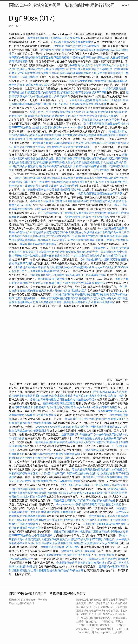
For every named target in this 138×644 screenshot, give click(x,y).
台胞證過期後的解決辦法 (56, 539)
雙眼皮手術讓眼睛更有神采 (44, 252)
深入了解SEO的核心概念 (76, 485)
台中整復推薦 (95, 116)
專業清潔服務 (20, 61)
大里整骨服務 (55, 147)
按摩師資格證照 (18, 92)
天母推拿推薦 (35, 116)
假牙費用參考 (59, 279)
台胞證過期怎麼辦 (54, 232)
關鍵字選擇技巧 (95, 532)
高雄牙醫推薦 (22, 423)
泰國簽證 (28, 493)
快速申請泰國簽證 (52, 178)
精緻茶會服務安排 (82, 182)
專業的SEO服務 (53, 135)
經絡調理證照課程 (67, 92)
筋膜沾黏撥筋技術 (89, 473)
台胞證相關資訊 (91, 162)
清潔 (80, 193)
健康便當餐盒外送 (56, 555)
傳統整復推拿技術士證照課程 (29, 209)
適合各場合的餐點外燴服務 (30, 267)
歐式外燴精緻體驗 (99, 50)
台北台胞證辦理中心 (58, 267)
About (126, 5)
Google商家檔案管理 (73, 427)
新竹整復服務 (41, 570)
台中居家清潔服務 (28, 77)
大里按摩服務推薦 (49, 256)
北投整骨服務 (121, 69)
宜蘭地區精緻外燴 (86, 73)
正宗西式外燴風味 (110, 567)
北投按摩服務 (111, 116)
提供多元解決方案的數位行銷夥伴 (95, 442)
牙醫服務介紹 (20, 446)
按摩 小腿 (28, 182)
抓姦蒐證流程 (93, 450)
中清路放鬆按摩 (51, 512)
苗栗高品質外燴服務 (32, 135)
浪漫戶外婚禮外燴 (102, 69)
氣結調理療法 (52, 271)
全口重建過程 (70, 135)
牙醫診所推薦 (89, 112)
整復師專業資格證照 (79, 159)
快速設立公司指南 (115, 124)
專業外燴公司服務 (41, 201)
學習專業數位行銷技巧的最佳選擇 (71, 69)
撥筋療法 (84, 298)
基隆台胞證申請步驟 (76, 50)
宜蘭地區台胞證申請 (91, 256)
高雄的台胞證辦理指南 (28, 178)
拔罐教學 (116, 493)
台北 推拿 (123, 65)
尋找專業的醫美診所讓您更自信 (57, 166)
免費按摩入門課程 (75, 501)
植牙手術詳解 (99, 159)
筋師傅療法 (99, 283)
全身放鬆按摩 (60, 96)
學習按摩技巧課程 (60, 283)
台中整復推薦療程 (104, 555)
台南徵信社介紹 (74, 46)
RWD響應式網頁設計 (81, 65)
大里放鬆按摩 (86, 42)
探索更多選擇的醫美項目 (42, 92)
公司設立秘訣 (101, 170)
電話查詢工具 (79, 291)
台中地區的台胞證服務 (82, 100)
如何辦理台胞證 (100, 58)
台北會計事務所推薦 (110, 112)
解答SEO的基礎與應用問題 (30, 236)
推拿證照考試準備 (49, 139)
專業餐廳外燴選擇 (73, 178)
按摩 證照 (122, 201)
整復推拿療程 (81, 201)
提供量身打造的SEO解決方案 (78, 551)
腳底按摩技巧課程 (33, 489)
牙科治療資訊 (57, 112)
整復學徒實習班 (70, 298)
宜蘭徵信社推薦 (48, 520)
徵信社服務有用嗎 (96, 104)
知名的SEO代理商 (40, 275)
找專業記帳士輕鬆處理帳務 (85, 81)
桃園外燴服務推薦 (46, 442)
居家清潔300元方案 (105, 65)
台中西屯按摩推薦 (79, 240)
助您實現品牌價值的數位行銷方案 (103, 193)
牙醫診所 (46, 104)
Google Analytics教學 (71, 127)
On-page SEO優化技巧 (105, 267)
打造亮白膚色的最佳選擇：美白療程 (54, 302)
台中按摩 (119, 396)
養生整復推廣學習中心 (46, 481)
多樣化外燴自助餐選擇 (100, 232)
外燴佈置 (63, 104)
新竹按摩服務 (120, 240)
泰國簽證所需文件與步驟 (99, 178)
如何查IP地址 (76, 493)
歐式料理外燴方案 (115, 532)
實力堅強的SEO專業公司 (60, 236)
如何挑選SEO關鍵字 (26, 567)
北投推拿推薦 (101, 182)
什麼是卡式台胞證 (19, 73)
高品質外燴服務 (51, 543)
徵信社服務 (71, 419)
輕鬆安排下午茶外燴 (29, 512)
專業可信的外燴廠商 (85, 396)
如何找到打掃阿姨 (81, 267)
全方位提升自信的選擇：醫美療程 (58, 473)
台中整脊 (59, 46)
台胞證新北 (32, 166)
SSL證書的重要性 (70, 186)
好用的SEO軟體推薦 (26, 139)
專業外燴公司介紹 (106, 100)
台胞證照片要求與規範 (45, 127)
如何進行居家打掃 (64, 294)
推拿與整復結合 (40, 407)
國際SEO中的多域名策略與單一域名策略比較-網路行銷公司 (62, 5)
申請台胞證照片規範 (115, 89)
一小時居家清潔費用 (48, 298)
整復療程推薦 (51, 403)
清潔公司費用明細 (118, 159)
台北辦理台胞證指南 (63, 275)
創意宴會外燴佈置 (105, 213)
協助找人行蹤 (73, 112)
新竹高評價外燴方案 (79, 555)
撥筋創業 (38, 232)
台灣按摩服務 (90, 504)
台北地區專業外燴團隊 (33, 516)
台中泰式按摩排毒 (101, 485)
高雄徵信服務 (17, 166)
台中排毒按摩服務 (94, 124)
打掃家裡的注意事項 (39, 69)
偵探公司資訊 (20, 252)
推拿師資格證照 (32, 539)
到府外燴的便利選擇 (53, 50)
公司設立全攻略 (71, 38)
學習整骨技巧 (106, 411)
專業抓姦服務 (67, 403)
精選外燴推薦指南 (86, 166)
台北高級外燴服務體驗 (64, 42)
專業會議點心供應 (90, 438)
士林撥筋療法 (68, 512)
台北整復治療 (105, 396)
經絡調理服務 (41, 162)
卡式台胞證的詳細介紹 (113, 162)
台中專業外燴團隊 (33, 190)
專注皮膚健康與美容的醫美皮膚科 (39, 186)
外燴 (55, 104)
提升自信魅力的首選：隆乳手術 (48, 159)
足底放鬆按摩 (116, 489)
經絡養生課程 (63, 458)
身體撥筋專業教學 (42, 423)
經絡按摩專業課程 (28, 473)
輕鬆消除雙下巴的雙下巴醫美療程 (50, 58)
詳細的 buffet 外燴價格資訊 (33, 85)
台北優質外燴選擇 (62, 201)
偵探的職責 (45, 279)
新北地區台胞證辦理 (21, 162)
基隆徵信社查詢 (70, 543)
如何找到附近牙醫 (68, 520)
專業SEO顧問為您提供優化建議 (38, 244)
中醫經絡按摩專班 (81, 58)
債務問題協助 (72, 454)
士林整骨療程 (91, 46)
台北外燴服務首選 (61, 182)
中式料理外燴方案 (76, 232)
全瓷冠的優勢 (30, 291)
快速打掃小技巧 (39, 112)
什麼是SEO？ (114, 427)
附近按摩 (35, 104)
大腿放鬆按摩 (77, 104)
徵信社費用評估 (18, 69)
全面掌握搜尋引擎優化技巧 (77, 434)
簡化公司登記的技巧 (21, 481)
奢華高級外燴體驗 (19, 58)
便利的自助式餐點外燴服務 (35, 96)
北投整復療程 (108, 473)
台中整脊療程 (42, 182)
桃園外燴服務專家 (104, 302)
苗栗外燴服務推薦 (114, 228)
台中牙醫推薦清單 (96, 427)
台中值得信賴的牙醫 (105, 434)
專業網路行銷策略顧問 (76, 147)
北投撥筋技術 (85, 563)
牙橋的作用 (118, 485)
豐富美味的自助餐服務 (89, 143)
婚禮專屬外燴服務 (44, 143)
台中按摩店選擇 (66, 442)
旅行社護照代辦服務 (98, 217)
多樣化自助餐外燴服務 (43, 400)
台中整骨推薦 (52, 190)
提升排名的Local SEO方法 (107, 392)
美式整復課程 (97, 516)
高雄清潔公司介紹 (65, 143)
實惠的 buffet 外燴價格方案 (54, 291)
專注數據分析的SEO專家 (92, 92)
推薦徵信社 (109, 501)
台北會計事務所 (69, 256)
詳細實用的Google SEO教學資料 (101, 120)
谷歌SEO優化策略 (81, 539)
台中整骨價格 (68, 213)
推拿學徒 (41, 147)
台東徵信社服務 (77, 116)
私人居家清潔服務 (110, 260)
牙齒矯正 (59, 501)
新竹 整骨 (119, 178)
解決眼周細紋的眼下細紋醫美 (45, 38)
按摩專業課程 (57, 162)
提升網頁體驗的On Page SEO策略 (99, 543)
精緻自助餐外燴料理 (56, 116)
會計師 (121, 100)
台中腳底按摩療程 (46, 415)
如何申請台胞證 (21, 407)
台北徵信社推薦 (63, 396)
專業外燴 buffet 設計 (21, 205)
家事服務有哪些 (85, 252)
